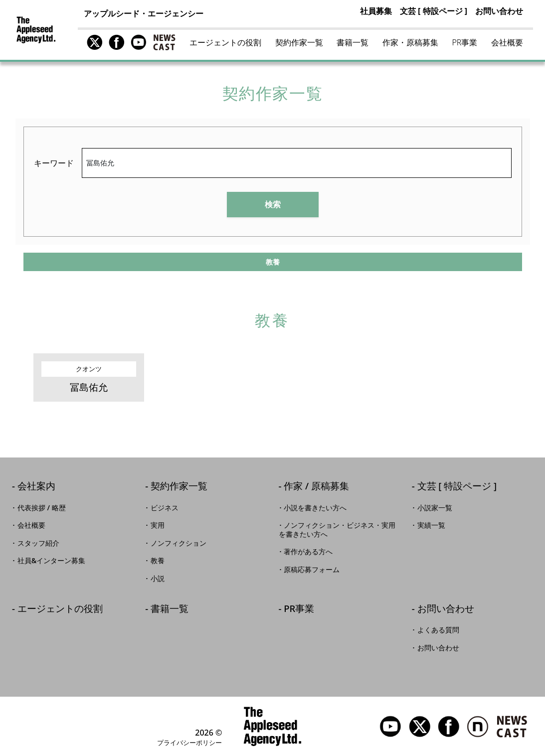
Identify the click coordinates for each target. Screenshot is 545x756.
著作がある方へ (308, 552)
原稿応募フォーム (312, 570)
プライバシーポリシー (189, 743)
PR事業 (464, 42)
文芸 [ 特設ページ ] (434, 11)
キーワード (54, 163)
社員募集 (376, 11)
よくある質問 (438, 630)
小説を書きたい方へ (315, 508)
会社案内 (36, 487)
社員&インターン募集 (52, 561)
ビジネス (165, 508)
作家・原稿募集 (410, 42)
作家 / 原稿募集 (316, 487)
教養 (158, 561)
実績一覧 (431, 525)
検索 (273, 204)
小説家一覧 (435, 508)
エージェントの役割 (225, 42)
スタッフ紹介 (38, 543)
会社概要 (507, 42)
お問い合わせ (499, 11)
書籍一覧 (353, 42)
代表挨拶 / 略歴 (42, 508)
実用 (158, 525)
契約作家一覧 (299, 42)
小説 (158, 579)
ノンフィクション (179, 543)
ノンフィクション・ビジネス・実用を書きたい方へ (337, 530)
